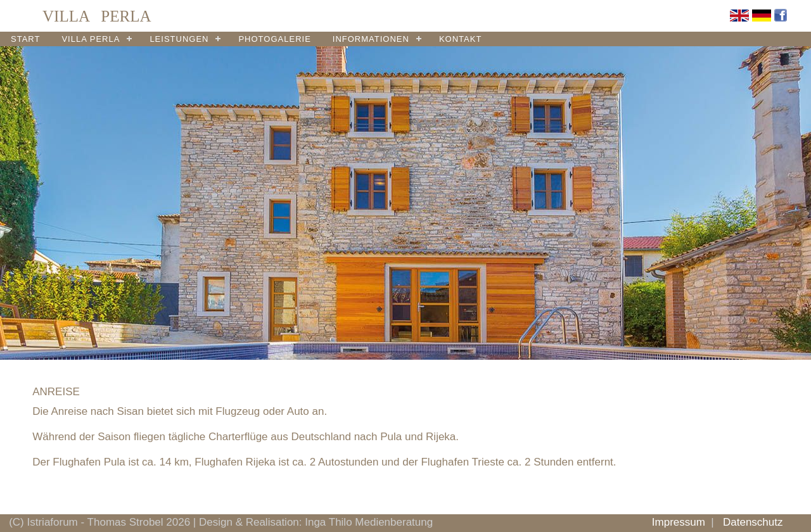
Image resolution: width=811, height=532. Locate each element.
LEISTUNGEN (179, 39)
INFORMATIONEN (371, 39)
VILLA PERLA (91, 39)
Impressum (679, 522)
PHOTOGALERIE (274, 39)
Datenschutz (753, 522)
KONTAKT (460, 39)
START (25, 39)
